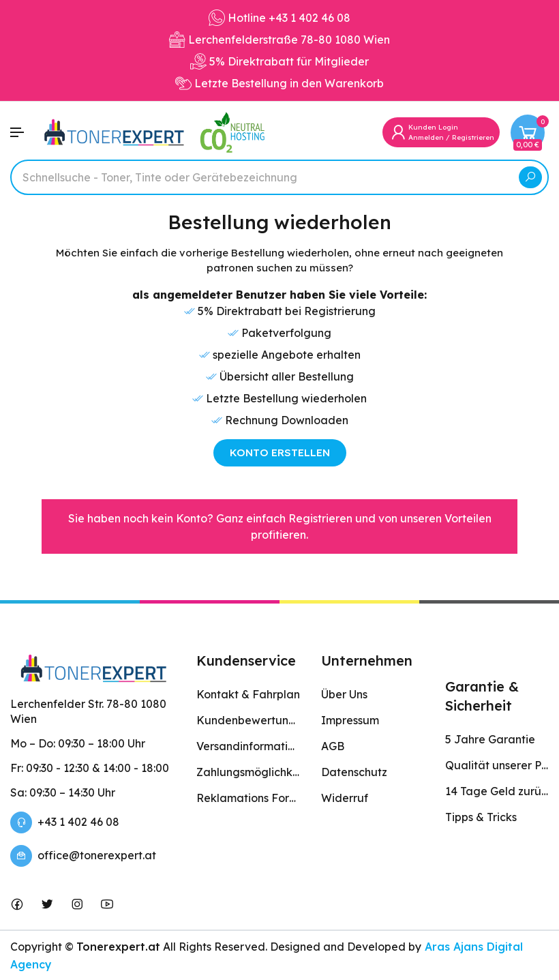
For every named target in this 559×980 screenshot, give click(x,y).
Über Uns (344, 694)
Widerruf (345, 798)
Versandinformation (248, 746)
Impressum (350, 720)
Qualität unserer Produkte (497, 765)
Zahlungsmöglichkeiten (248, 772)
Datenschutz (354, 772)
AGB (333, 746)
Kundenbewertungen (248, 720)
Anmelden (426, 137)
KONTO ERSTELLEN (280, 452)
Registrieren (473, 137)
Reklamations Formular (248, 798)
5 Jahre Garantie (490, 739)
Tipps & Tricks (481, 817)
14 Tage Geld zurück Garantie (497, 791)
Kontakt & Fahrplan (248, 694)
